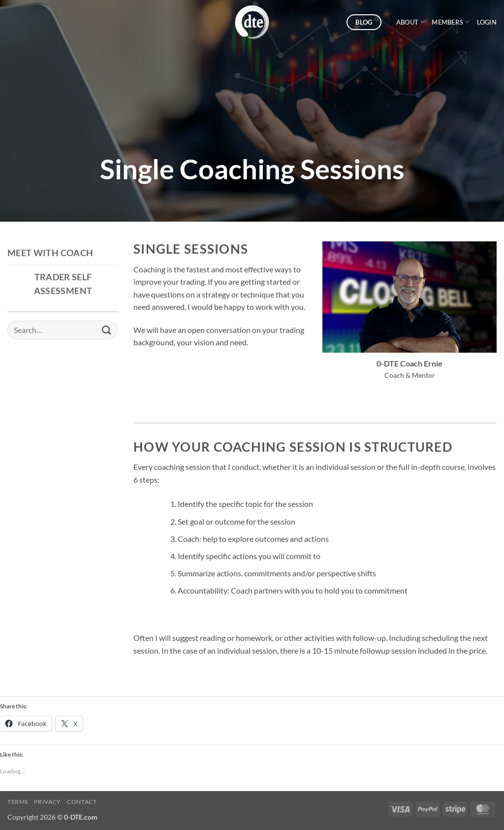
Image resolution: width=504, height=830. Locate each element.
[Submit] (107, 330)
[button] (487, 22)
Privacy (47, 802)
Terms (18, 802)
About (411, 22)
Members (451, 22)
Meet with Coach (50, 253)
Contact (82, 802)
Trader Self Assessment (63, 284)
